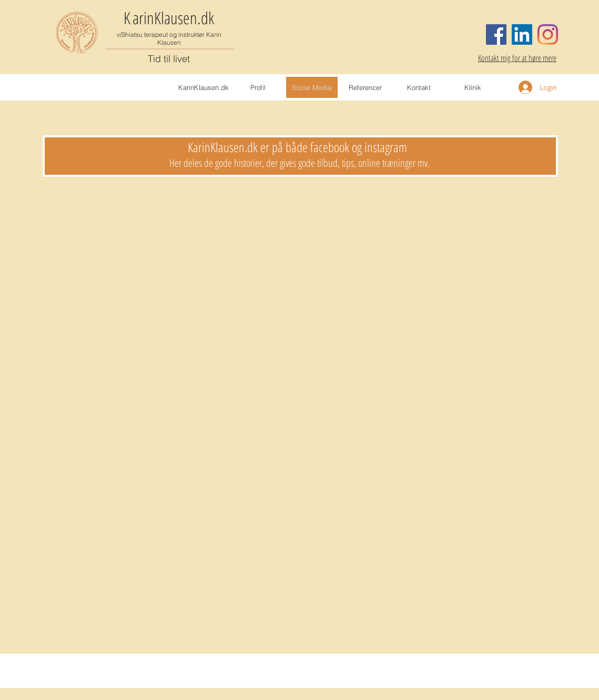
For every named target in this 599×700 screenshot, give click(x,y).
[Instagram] (548, 34)
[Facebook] (496, 34)
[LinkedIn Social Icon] (522, 34)
